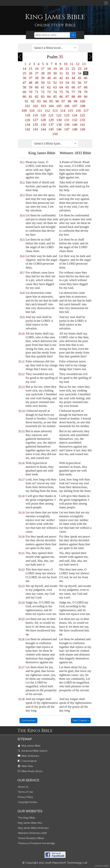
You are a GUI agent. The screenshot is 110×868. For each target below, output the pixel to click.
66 (73, 87)
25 (24, 73)
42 (61, 78)
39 (43, 78)
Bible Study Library (30, 771)
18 (49, 69)
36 (24, 78)
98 (69, 101)
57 (86, 83)
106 (67, 106)
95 (51, 101)
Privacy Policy (25, 797)
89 (80, 97)
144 (43, 129)
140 (75, 125)
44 (73, 78)
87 (67, 97)
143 (35, 129)
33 (73, 73)
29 (49, 73)
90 (86, 97)
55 (73, 83)
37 (31, 78)
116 (78, 111)
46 (86, 78)
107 (75, 106)
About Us (23, 787)
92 (33, 101)
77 (73, 92)
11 (72, 64)
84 (49, 97)
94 (45, 101)
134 (28, 125)
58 (24, 87)
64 (61, 87)
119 (35, 115)
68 (86, 87)
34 (80, 73)
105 (59, 106)
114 (63, 111)
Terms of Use (25, 792)
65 (67, 87)
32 (67, 73)
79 (86, 92)
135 (35, 125)
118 (27, 115)
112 (47, 111)
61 (43, 87)
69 (24, 92)
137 (51, 125)
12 (78, 64)
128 (43, 120)
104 (51, 106)
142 (28, 129)
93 (39, 101)
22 (73, 69)
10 (66, 64)
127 (35, 120)
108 (83, 106)
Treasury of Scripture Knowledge (36, 843)
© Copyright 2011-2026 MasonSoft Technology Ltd (55, 863)
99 (76, 101)
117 (86, 111)
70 (31, 92)
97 (63, 101)
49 (37, 83)
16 (37, 69)
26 (31, 73)
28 (43, 73)
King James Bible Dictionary (33, 828)
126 (28, 120)
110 (32, 111)
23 (80, 69)
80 (24, 97)
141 (83, 125)
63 (55, 87)
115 (70, 111)
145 (51, 129)
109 (24, 111)
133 (83, 120)
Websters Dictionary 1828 (32, 833)
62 (49, 87)
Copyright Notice (27, 802)
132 (75, 120)
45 (80, 78)
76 (67, 92)
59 (31, 87)
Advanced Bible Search (33, 751)
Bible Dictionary (29, 756)
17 (43, 69)
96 (57, 101)
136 (43, 125)
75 (61, 92)
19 (55, 69)
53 (61, 83)
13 (84, 64)
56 (80, 83)
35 (86, 73)
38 (37, 78)
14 (24, 69)
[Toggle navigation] (106, 3)
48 (31, 83)
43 (67, 78)
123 (67, 115)
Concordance (28, 761)
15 (31, 69)
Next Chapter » (81, 720)
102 (35, 106)
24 (86, 69)
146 (59, 129)
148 (75, 129)
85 (55, 97)
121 (51, 115)
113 (55, 111)
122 (59, 115)
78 (80, 92)
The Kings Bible (26, 818)
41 (55, 78)
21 (67, 69)
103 (43, 106)
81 (31, 97)
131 (67, 120)
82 (37, 97)
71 (37, 92)
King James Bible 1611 (30, 823)
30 (55, 73)
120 (43, 115)
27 (37, 73)
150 (55, 134)
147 (67, 129)
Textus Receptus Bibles (31, 838)
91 (27, 101)
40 (49, 78)
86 (61, 97)
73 (49, 92)
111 (40, 111)
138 (59, 125)
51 (49, 83)
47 (24, 83)
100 (83, 101)
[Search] (52, 35)
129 (51, 120)
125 (82, 115)
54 (67, 83)
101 (28, 106)
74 (55, 92)
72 (43, 92)
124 (75, 115)
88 (73, 97)
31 (61, 73)
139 (67, 125)
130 (59, 120)
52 (55, 83)
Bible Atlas (26, 766)
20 (61, 69)
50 (43, 83)
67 (80, 87)
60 (37, 87)
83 (43, 97)
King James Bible (29, 746)
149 (83, 129)
